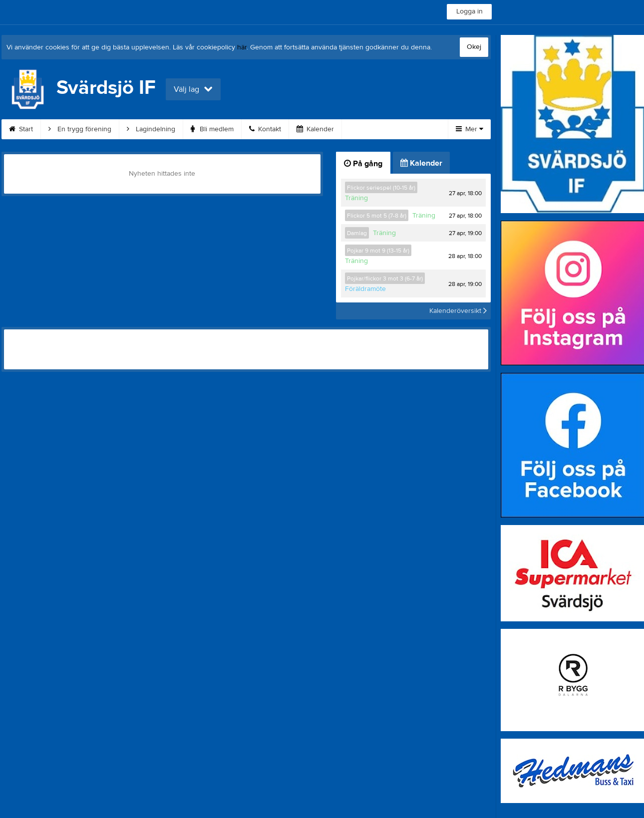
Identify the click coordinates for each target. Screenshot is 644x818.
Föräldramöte (365, 289)
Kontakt (265, 129)
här (242, 47)
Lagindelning (151, 129)
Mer (470, 129)
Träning (356, 198)
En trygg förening (80, 129)
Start (21, 129)
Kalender (315, 129)
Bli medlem (212, 129)
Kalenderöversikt (458, 311)
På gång (363, 164)
